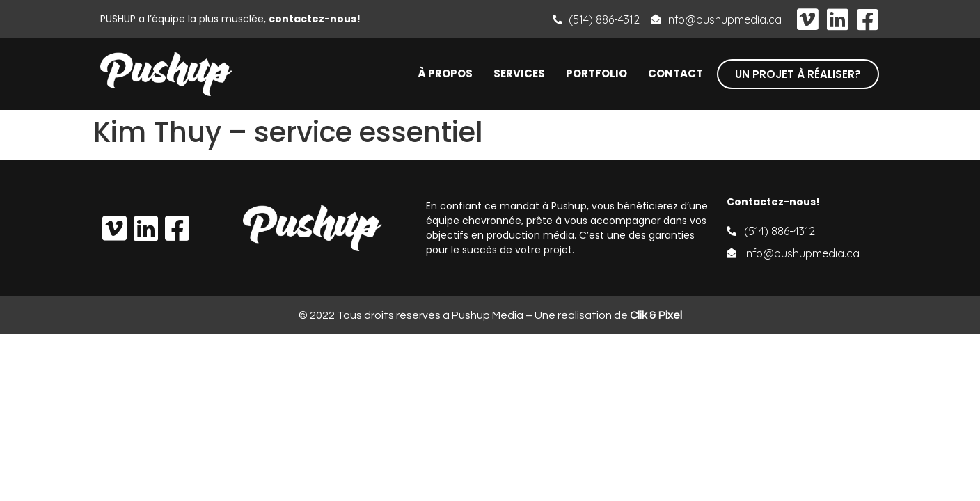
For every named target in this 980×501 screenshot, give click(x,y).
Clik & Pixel (656, 315)
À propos (445, 74)
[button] (798, 74)
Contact (675, 74)
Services (519, 74)
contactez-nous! (315, 19)
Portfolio (596, 74)
